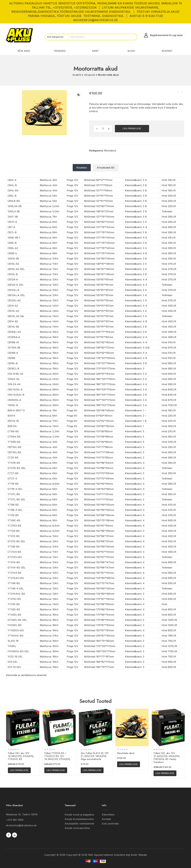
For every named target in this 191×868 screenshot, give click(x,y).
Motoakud (110, 151)
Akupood (90, 75)
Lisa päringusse (132, 128)
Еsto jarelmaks (110, 824)
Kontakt (106, 819)
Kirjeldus (82, 168)
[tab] (82, 168)
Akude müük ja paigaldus (79, 815)
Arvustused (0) (106, 168)
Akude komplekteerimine (79, 819)
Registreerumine (159, 35)
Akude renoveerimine (77, 828)
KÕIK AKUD (24, 51)
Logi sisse (177, 35)
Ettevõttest (108, 815)
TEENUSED (60, 51)
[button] (78, 95)
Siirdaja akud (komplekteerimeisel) (178, 92)
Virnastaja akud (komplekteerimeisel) (182, 92)
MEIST (95, 51)
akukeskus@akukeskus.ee (21, 825)
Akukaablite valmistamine (79, 824)
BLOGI (131, 51)
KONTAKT (167, 51)
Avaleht (77, 75)
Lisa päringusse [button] (19, 770)
